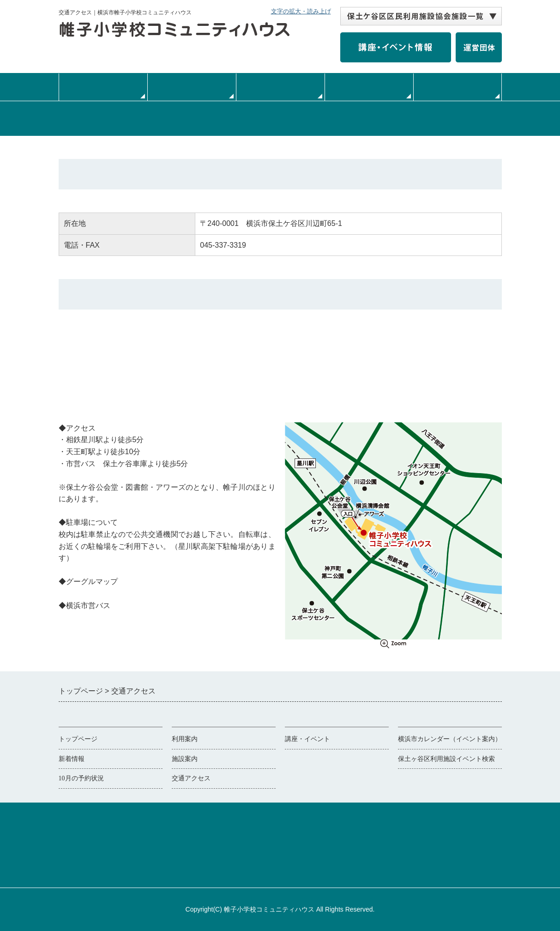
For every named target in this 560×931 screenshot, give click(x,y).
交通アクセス (191, 778)
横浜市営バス (81, 617)
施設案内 (280, 87)
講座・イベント (307, 739)
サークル (458, 87)
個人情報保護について (258, 866)
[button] (421, 16)
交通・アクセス (369, 87)
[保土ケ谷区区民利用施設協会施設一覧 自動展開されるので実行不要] (421, 16)
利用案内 (192, 87)
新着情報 (72, 759)
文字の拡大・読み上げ (301, 11)
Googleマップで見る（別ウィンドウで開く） (133, 593)
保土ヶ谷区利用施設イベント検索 (446, 759)
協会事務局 (320, 866)
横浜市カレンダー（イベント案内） (450, 739)
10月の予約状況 (81, 778)
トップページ (103, 87)
